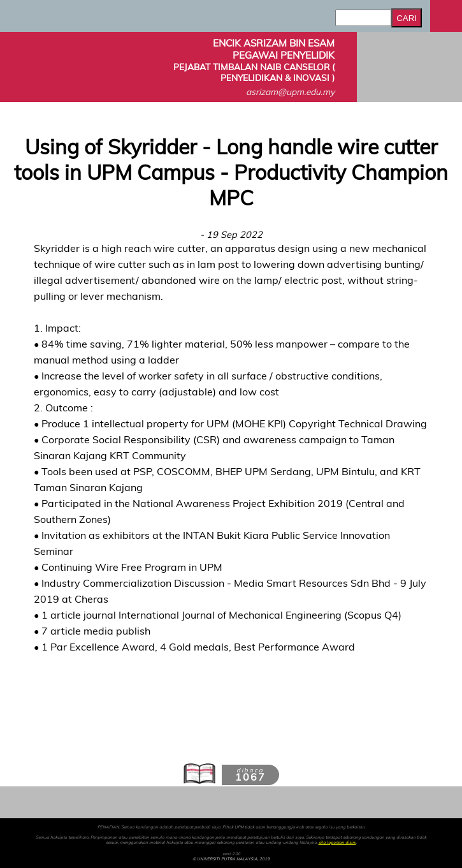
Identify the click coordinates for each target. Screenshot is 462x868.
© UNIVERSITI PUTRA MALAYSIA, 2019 (231, 859)
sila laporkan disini (337, 842)
